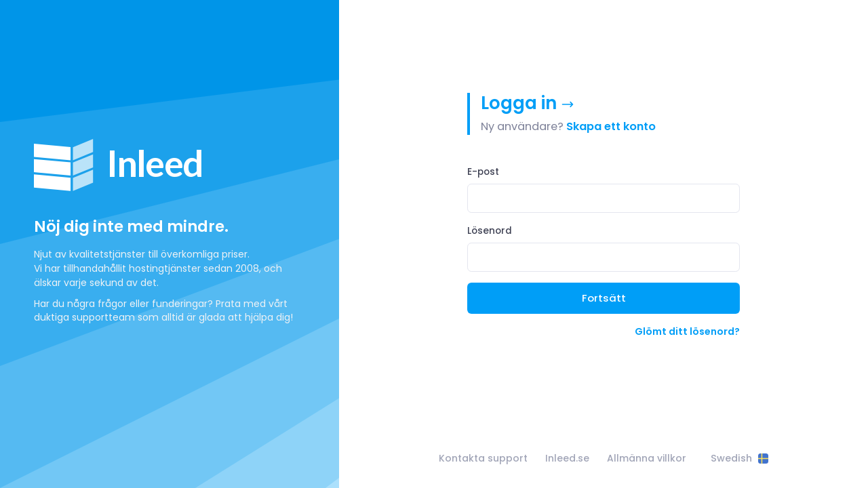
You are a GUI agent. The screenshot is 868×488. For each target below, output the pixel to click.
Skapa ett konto (611, 126)
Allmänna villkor (647, 458)
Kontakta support (483, 458)
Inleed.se (567, 458)
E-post (483, 172)
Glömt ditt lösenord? (687, 331)
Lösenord (490, 231)
